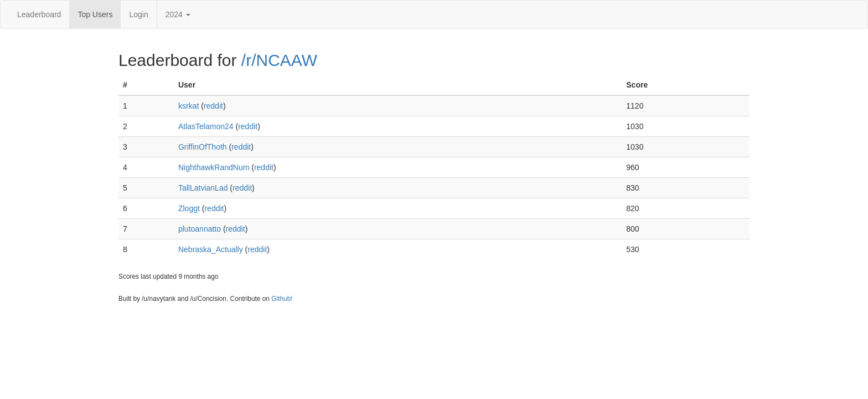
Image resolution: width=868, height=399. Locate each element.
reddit (213, 106)
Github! (282, 299)
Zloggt (189, 208)
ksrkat (188, 106)
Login (138, 14)
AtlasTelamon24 (206, 126)
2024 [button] (178, 14)
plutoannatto (200, 229)
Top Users (95, 14)
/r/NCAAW (279, 60)
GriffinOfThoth (203, 147)
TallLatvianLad (203, 188)
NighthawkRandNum (214, 167)
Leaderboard (39, 14)
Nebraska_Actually (211, 249)
